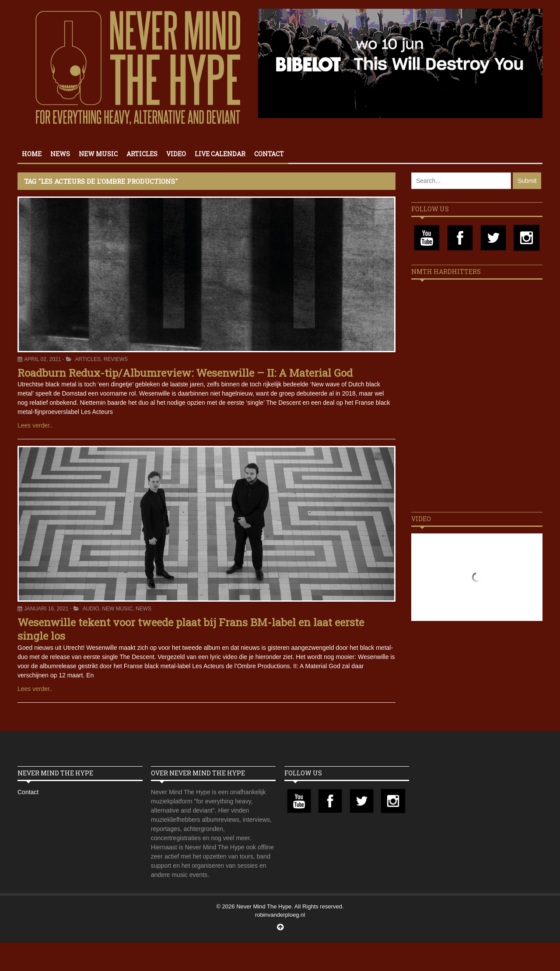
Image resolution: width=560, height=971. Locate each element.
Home (32, 154)
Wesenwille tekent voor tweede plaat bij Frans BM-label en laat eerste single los (191, 629)
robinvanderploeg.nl (280, 915)
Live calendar (220, 154)
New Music (98, 154)
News (60, 154)
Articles (142, 154)
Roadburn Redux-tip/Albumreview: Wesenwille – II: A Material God (185, 373)
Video (176, 154)
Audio (91, 609)
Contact (269, 154)
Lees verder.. (35, 425)
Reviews (116, 359)
